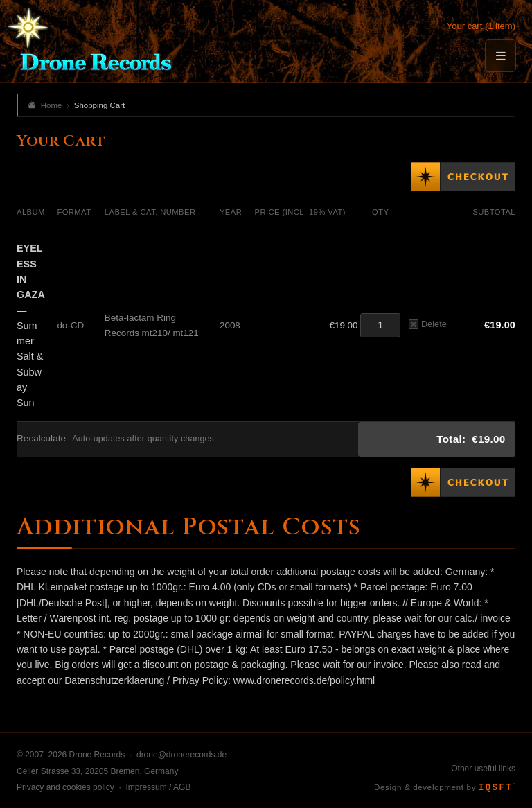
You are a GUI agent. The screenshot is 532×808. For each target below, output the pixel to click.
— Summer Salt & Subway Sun (31, 325)
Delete (428, 324)
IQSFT (497, 788)
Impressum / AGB (158, 787)
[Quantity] (380, 325)
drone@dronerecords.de (181, 755)
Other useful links (483, 769)
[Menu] (500, 56)
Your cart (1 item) (481, 26)
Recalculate (41, 438)
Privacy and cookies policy (65, 787)
